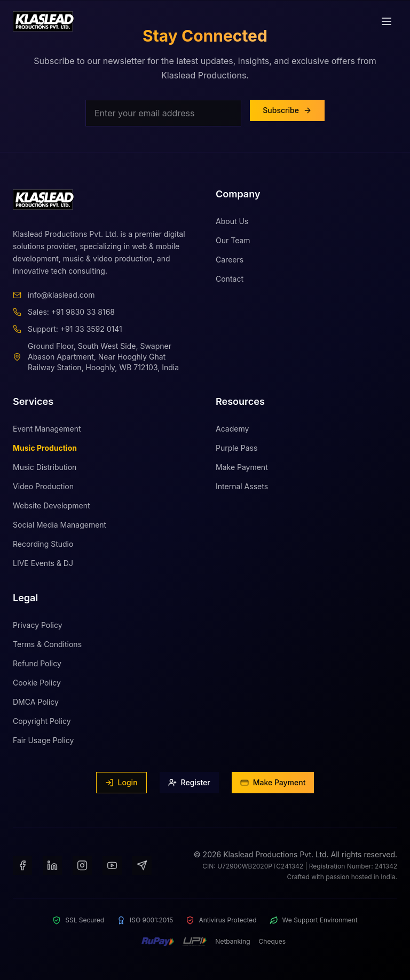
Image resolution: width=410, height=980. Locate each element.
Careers (230, 261)
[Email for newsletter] (163, 113)
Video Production (43, 492)
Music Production (45, 453)
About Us (232, 222)
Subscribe (287, 110)
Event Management (47, 433)
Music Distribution (45, 472)
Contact (230, 280)
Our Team (233, 241)
